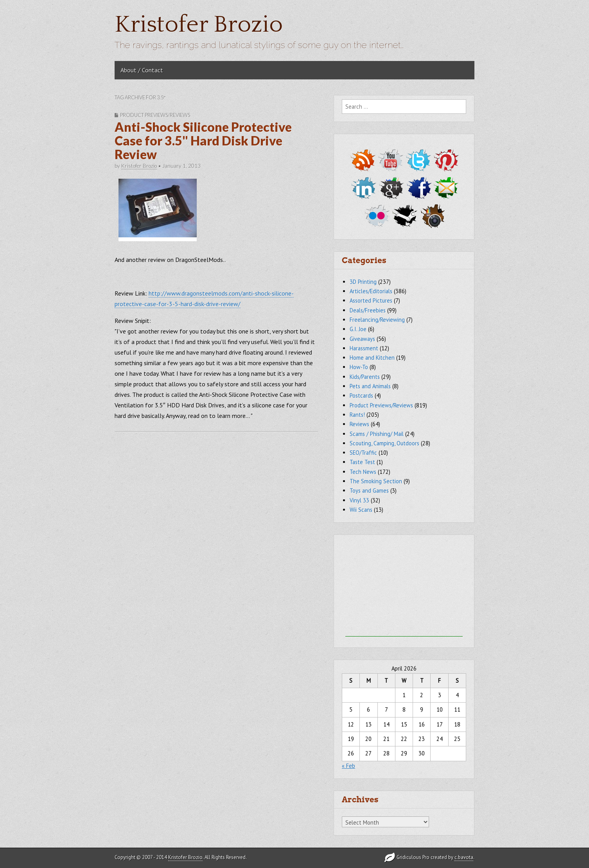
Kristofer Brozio (199, 25)
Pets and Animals (370, 386)
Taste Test (362, 462)
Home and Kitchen (372, 358)
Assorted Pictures (371, 300)
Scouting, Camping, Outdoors (384, 443)
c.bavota (464, 857)
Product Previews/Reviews (155, 115)
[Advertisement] (404, 588)
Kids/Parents (365, 377)
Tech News (363, 472)
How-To (359, 367)
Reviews (359, 424)
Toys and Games (369, 490)
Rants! (357, 415)
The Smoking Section (376, 481)
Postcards (361, 395)
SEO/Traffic (363, 453)
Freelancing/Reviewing (377, 320)
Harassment (364, 348)
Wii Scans (361, 510)
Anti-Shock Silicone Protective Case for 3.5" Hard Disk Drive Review (203, 141)
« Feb (348, 766)
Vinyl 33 (359, 500)
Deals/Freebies (368, 310)
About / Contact (142, 70)
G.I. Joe (358, 329)
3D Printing (363, 282)
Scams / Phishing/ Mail (377, 434)
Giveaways (362, 339)
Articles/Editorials (371, 291)
